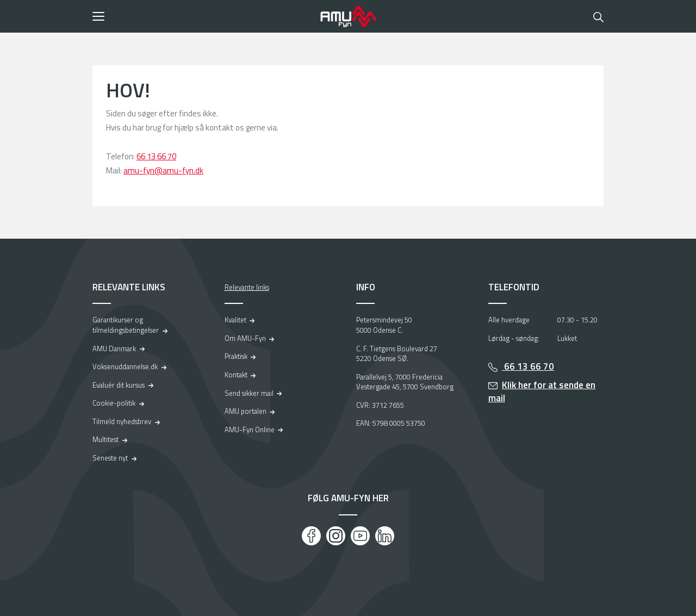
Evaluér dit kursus (119, 385)
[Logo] (348, 16)
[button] (203, 16)
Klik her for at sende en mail (542, 392)
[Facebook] (311, 536)
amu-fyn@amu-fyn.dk (163, 170)
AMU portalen (246, 411)
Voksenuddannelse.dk (125, 366)
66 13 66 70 (156, 156)
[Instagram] (336, 536)
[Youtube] (360, 536)
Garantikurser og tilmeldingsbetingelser (126, 325)
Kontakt (236, 375)
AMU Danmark (114, 349)
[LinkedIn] (385, 536)
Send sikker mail (249, 393)
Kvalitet (235, 320)
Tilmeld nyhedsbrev (122, 421)
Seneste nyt (110, 458)
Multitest (105, 439)
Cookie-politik (114, 403)
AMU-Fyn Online (250, 430)
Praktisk (236, 356)
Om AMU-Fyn (245, 338)
